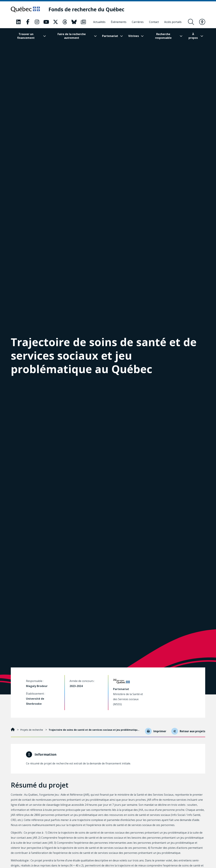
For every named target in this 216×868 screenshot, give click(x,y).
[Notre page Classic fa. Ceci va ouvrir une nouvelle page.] (18, 22)
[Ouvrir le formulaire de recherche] (191, 22)
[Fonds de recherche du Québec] (89, 10)
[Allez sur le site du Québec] (26, 9)
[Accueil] (13, 732)
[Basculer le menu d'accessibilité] (202, 22)
